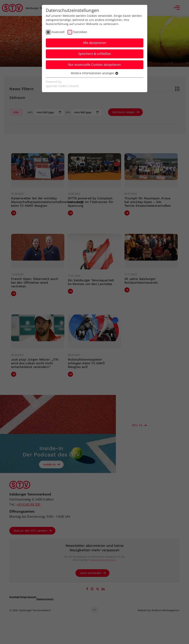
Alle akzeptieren (95, 43)
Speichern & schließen (95, 54)
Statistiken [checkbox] (80, 32)
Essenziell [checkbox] (58, 32)
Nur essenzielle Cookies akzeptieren (94, 65)
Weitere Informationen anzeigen (94, 73)
